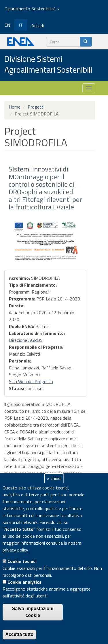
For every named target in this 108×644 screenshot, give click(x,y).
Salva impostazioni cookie (33, 612)
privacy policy (15, 550)
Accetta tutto (19, 634)
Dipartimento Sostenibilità (32, 9)
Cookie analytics (24, 582)
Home (15, 107)
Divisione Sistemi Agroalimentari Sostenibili (48, 64)
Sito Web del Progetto (31, 381)
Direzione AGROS (26, 340)
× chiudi (54, 478)
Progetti (36, 107)
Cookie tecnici (22, 561)
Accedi (38, 26)
